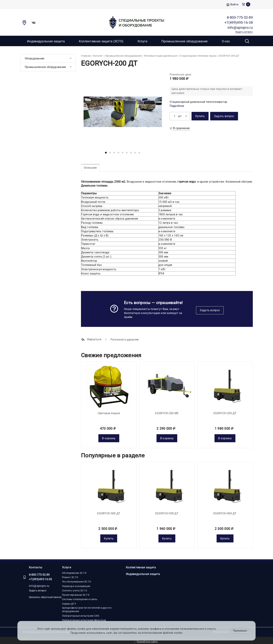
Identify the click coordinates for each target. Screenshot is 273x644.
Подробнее (177, 106)
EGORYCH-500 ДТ (109, 511)
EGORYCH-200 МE (167, 412)
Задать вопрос (210, 310)
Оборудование (35, 58)
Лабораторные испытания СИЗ (81, 613)
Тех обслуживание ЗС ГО (77, 579)
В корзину (109, 437)
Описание (90, 168)
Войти (232, 5)
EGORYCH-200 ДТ (225, 412)
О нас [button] (226, 41)
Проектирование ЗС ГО (76, 592)
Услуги (67, 565)
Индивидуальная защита (46, 41)
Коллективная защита (141, 565)
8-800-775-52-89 (39, 572)
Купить (109, 536)
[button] (106, 153)
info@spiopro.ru (39, 583)
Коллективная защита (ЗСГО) (101, 41)
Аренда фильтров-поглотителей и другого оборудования (87, 607)
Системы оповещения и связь (80, 597)
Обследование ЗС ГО (74, 570)
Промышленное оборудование (185, 41)
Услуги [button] (142, 41)
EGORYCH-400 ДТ (225, 511)
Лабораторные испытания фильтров (84, 618)
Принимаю (240, 631)
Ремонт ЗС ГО (70, 575)
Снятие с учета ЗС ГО (75, 588)
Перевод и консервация (76, 584)
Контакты (36, 565)
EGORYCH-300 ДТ (167, 511)
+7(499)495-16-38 (40, 577)
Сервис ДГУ (69, 601)
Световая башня (109, 412)
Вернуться (91, 340)
